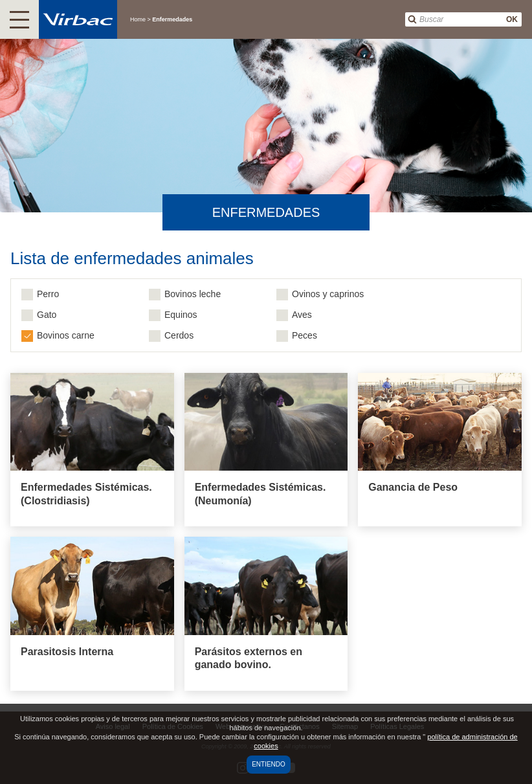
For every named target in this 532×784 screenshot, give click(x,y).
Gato (47, 315)
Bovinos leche (193, 294)
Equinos (181, 315)
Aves (302, 315)
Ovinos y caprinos (328, 294)
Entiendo (269, 764)
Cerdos (179, 335)
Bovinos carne (66, 335)
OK (512, 19)
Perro (48, 294)
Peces (305, 335)
